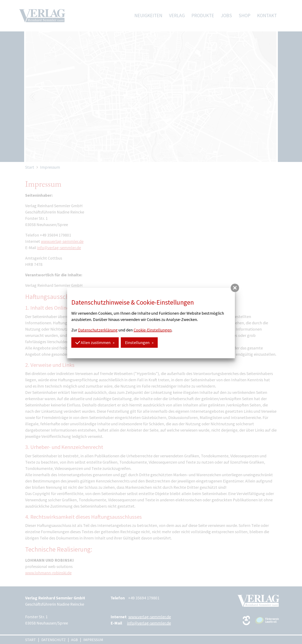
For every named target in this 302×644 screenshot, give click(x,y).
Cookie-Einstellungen (153, 330)
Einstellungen (137, 342)
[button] (235, 288)
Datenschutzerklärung (98, 330)
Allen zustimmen (93, 342)
